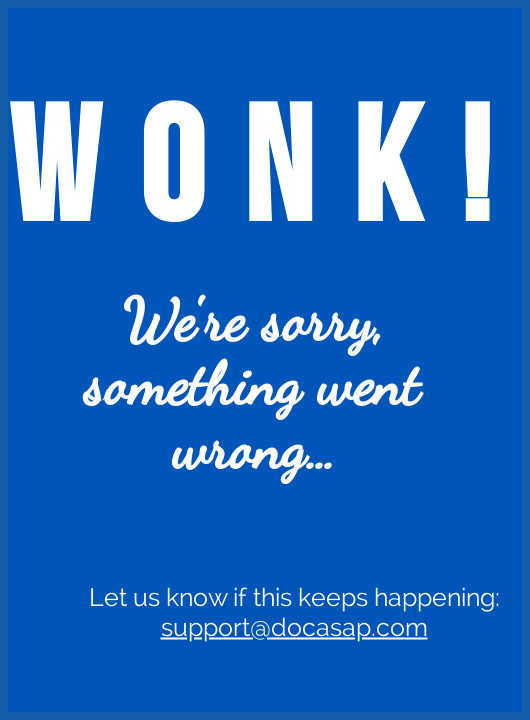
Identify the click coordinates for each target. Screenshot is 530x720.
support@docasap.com (294, 627)
